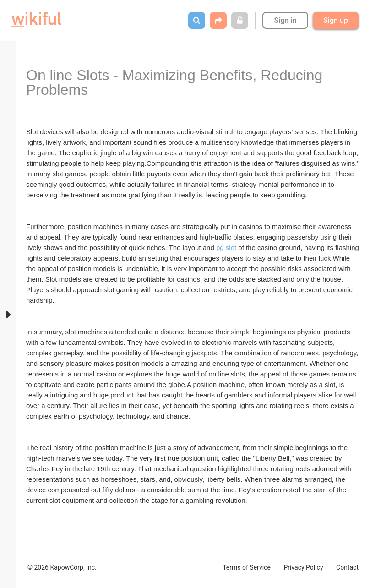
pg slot (226, 248)
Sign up (336, 20)
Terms (247, 567)
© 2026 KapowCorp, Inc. (62, 567)
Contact (347, 567)
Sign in (285, 20)
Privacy (303, 567)
